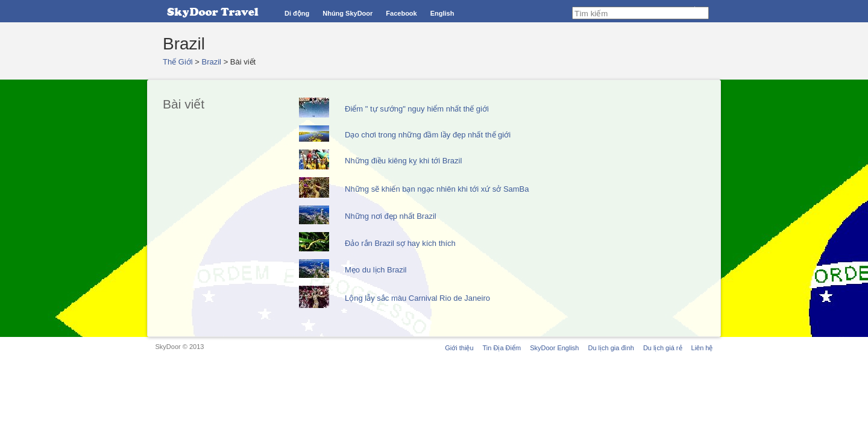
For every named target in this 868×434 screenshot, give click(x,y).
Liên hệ (702, 348)
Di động (297, 13)
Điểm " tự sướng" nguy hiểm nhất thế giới (417, 109)
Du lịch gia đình (611, 348)
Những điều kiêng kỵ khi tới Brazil (403, 161)
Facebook (401, 13)
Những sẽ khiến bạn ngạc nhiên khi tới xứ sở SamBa (437, 189)
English (442, 13)
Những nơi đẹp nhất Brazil (391, 216)
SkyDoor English (554, 348)
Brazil (212, 62)
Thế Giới (178, 62)
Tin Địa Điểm (502, 348)
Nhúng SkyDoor (348, 13)
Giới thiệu (459, 348)
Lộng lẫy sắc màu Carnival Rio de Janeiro (417, 298)
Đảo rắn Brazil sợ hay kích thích (400, 243)
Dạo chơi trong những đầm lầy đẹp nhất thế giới (428, 135)
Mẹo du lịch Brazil (376, 270)
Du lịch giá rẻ (663, 348)
